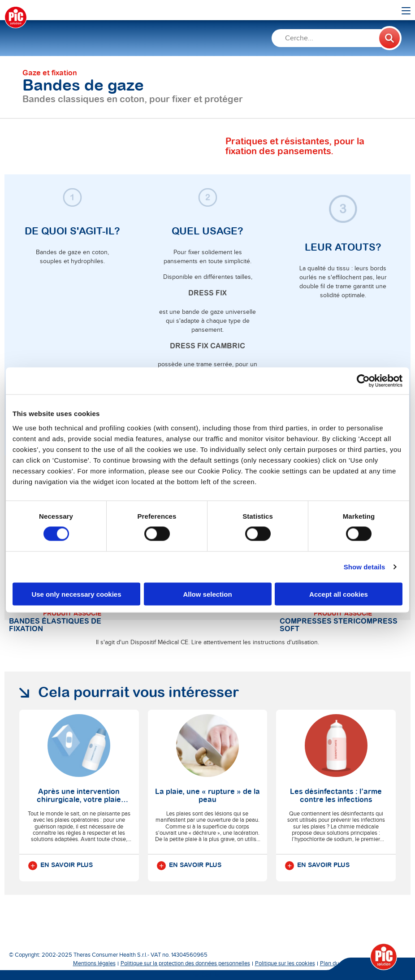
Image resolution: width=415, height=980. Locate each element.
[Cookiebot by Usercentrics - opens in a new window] (363, 381)
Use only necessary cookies (76, 594)
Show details (365, 567)
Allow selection (207, 594)
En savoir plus (61, 866)
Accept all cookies (339, 594)
